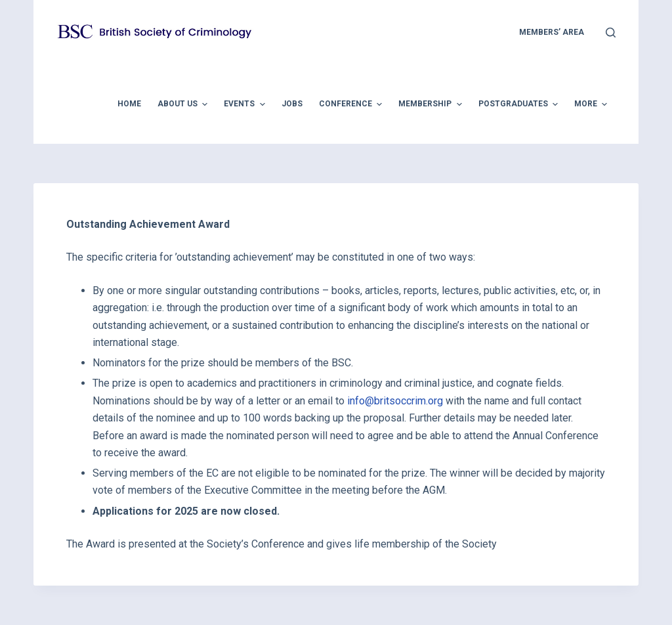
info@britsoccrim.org (395, 401)
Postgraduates (520, 104)
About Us (184, 104)
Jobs (292, 104)
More (592, 104)
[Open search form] (611, 32)
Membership (431, 104)
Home (129, 104)
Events (246, 104)
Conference (352, 104)
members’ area (552, 32)
